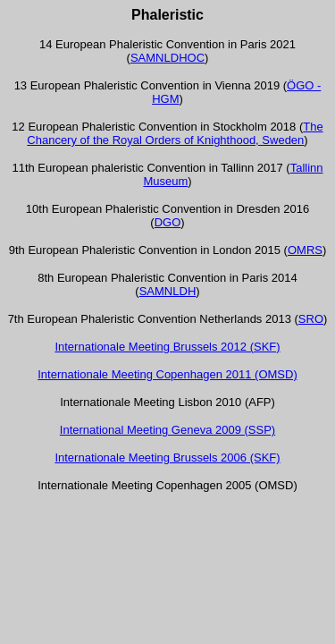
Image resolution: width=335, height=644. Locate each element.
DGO (168, 222)
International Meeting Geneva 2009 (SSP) (167, 430)
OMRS (305, 250)
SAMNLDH (168, 291)
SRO (311, 319)
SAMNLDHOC (167, 58)
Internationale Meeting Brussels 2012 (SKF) (167, 347)
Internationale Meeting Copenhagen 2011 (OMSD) (167, 374)
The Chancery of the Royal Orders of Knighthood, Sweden (175, 133)
